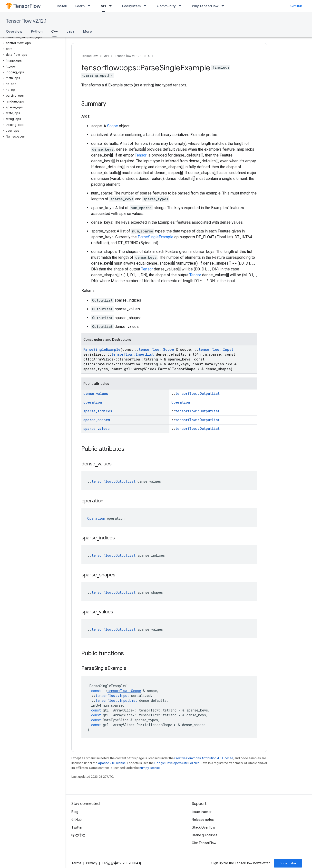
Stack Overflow (204, 827)
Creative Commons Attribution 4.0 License (204, 758)
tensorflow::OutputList (197, 393)
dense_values (96, 393)
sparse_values (96, 429)
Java (70, 31)
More (88, 31)
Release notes (203, 820)
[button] (32, 37)
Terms (76, 863)
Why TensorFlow (205, 6)
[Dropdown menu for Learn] (90, 6)
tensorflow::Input (216, 349)
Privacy (92, 863)
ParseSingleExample (156, 237)
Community (166, 6)
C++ (151, 56)
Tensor (141, 155)
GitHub (296, 6)
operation (93, 402)
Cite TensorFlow (204, 843)
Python (37, 31)
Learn (80, 6)
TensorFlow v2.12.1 (26, 21)
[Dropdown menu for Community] (182, 6)
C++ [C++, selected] (54, 31)
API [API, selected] (103, 6)
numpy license (150, 768)
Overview (14, 31)
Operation (181, 402)
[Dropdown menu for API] (112, 6)
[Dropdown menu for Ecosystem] (146, 6)
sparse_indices (98, 411)
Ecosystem (131, 6)
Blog (75, 812)
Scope (112, 126)
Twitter (77, 827)
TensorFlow (90, 56)
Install (62, 6)
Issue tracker (202, 812)
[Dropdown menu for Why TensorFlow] (224, 6)
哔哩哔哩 (78, 835)
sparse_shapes (97, 420)
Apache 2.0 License (112, 763)
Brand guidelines (205, 835)
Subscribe (288, 863)
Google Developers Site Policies (177, 763)
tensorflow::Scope (156, 349)
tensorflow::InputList (133, 354)
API (106, 56)
